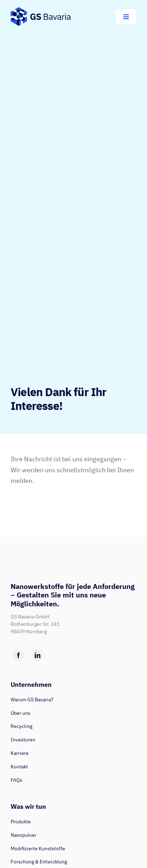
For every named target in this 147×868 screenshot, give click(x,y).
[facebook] (18, 655)
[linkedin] (38, 655)
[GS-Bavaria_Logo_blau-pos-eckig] (41, 10)
